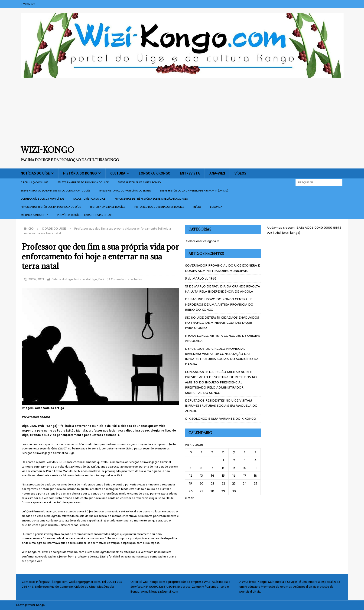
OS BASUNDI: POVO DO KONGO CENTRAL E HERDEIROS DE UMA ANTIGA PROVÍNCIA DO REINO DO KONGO (219, 304)
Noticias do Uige (86, 279)
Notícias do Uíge (35, 173)
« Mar (189, 498)
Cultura (118, 173)
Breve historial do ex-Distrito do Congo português (55, 191)
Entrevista (190, 173)
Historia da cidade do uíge (108, 207)
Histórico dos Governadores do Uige (159, 207)
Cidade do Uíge (62, 279)
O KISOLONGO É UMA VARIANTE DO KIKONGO (221, 419)
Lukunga (216, 207)
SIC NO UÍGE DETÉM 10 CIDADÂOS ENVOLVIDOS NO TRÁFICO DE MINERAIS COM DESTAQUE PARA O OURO (222, 323)
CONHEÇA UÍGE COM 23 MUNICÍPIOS (42, 199)
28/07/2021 (36, 279)
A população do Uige (34, 182)
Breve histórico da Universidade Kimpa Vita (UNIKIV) (194, 191)
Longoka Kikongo (155, 173)
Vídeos (240, 173)
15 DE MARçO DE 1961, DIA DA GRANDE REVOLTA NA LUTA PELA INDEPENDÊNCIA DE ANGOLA (223, 289)
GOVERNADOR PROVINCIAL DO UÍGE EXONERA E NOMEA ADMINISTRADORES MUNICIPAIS (222, 268)
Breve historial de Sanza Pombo (139, 182)
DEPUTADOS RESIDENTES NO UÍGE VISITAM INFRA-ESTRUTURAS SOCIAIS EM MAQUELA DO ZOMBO (221, 406)
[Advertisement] (182, 111)
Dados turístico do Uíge (89, 199)
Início (197, 207)
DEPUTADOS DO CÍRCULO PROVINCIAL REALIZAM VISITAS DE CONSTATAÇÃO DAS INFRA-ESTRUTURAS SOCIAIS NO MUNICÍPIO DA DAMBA (222, 356)
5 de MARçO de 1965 (201, 278)
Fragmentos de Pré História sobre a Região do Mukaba (151, 199)
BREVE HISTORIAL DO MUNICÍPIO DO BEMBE (125, 191)
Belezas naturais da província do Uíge (83, 182)
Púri (101, 279)
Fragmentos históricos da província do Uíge (51, 207)
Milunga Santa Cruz (34, 215)
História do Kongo (80, 173)
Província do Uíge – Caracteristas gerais (85, 215)
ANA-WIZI (217, 173)
